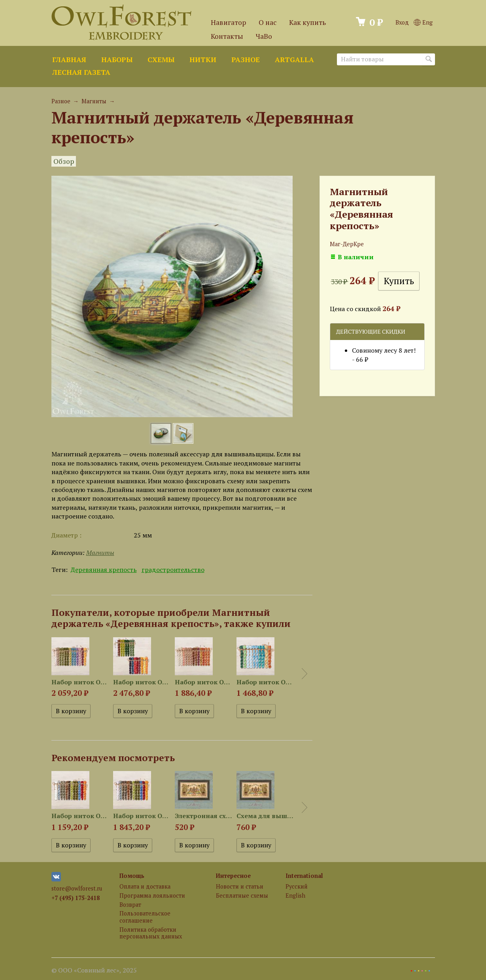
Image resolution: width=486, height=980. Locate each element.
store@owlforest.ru (77, 888)
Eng (423, 22)
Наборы (117, 60)
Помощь (132, 876)
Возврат (130, 905)
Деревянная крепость (104, 570)
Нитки (203, 60)
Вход (402, 22)
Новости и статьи (240, 886)
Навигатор (228, 22)
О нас (268, 22)
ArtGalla (294, 60)
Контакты (227, 36)
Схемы (161, 60)
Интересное (233, 876)
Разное (246, 60)
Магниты (94, 101)
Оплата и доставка (145, 886)
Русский (297, 886)
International (304, 876)
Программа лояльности (152, 895)
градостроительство (173, 570)
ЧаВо (264, 36)
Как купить (307, 22)
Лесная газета (81, 72)
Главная (69, 60)
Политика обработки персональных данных (151, 933)
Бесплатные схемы (242, 895)
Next (304, 674)
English (295, 895)
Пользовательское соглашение (145, 917)
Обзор (64, 161)
